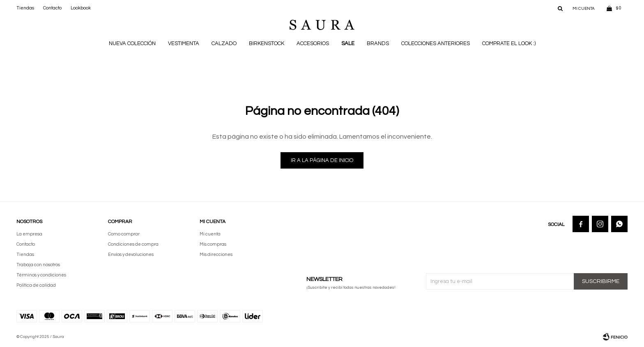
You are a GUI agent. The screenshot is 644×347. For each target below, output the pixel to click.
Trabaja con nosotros (38, 265)
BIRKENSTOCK (267, 43)
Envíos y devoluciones (131, 255)
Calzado (224, 43)
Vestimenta (184, 43)
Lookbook (81, 8)
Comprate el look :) (509, 43)
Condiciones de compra (133, 244)
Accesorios (313, 43)
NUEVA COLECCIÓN (132, 43)
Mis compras (213, 244)
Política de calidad (36, 285)
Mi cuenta (210, 234)
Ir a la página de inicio (322, 160)
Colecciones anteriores (436, 43)
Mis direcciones (216, 255)
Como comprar (124, 234)
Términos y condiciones (41, 275)
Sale (348, 43)
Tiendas (25, 8)
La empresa (29, 234)
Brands (378, 43)
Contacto (52, 8)
